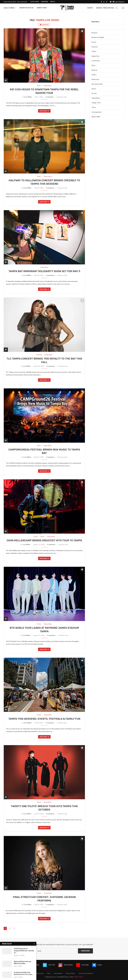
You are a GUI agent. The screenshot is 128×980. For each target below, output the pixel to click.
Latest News (35, 2)
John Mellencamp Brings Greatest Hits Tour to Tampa (44, 540)
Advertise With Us (26, 8)
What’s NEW (96, 117)
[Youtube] (82, 965)
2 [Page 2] (9, 928)
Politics (94, 75)
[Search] (117, 8)
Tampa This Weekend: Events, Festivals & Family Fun (44, 719)
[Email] (111, 2)
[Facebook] (101, 2)
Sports (94, 89)
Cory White (28, 97)
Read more (44, 111)
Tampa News (96, 98)
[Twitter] (104, 2)
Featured (95, 47)
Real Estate (95, 79)
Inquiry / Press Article (105, 8)
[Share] (6, 80)
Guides (94, 51)
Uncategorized (96, 112)
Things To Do (96, 103)
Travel (94, 107)
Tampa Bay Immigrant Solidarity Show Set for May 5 (44, 271)
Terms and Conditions (86, 973)
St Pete (94, 93)
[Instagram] (107, 2)
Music (94, 65)
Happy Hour (95, 56)
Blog (49, 973)
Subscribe (45, 2)
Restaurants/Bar (97, 84)
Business (95, 33)
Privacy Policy (70, 973)
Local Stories (9, 8)
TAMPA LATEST (78, 977)
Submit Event (42, 8)
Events (53, 2)
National (94, 70)
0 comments (50, 97)
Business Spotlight (98, 37)
